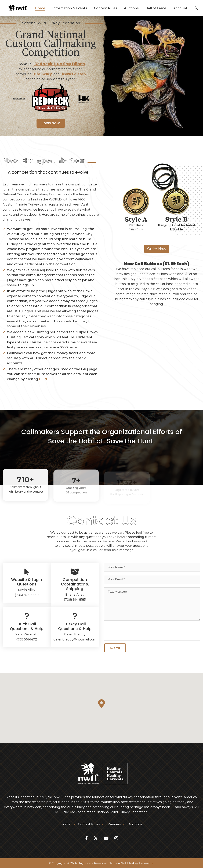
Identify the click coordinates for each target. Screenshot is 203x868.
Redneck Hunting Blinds (60, 64)
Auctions (131, 8)
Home (40, 8)
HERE (43, 379)
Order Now (157, 249)
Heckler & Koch (73, 74)
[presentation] (131, 631)
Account (180, 8)
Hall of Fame (156, 8)
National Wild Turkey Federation (131, 863)
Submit (115, 649)
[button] (101, 704)
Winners (114, 824)
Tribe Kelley (42, 74)
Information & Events (70, 8)
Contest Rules (106, 8)
